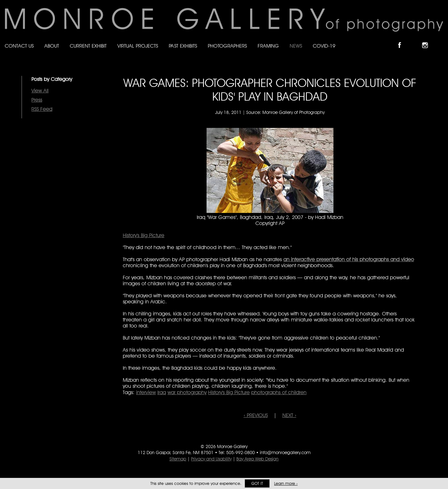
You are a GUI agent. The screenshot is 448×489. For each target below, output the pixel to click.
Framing (268, 46)
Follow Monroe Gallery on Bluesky (415, 40)
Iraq (162, 392)
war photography (187, 392)
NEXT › (289, 415)
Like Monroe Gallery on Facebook (402, 40)
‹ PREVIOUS (256, 415)
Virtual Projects (138, 46)
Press (37, 100)
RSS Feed (42, 109)
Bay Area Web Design (257, 459)
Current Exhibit (88, 46)
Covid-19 (324, 46)
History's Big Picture (144, 235)
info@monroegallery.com (285, 453)
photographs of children (279, 392)
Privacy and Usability (211, 459)
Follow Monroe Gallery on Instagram (428, 40)
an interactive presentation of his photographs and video (349, 259)
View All (40, 91)
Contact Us (19, 46)
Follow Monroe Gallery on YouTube (440, 40)
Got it (257, 483)
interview (146, 392)
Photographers (227, 46)
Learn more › (286, 483)
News (296, 46)
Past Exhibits (183, 46)
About (52, 46)
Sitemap (178, 459)
